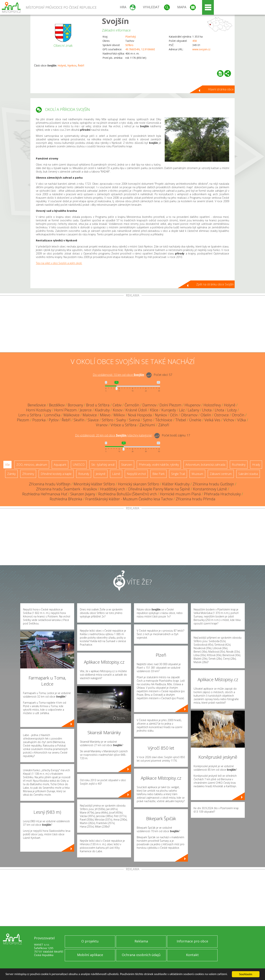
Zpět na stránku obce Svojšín (215, 284)
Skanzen (127, 465)
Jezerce (86, 410)
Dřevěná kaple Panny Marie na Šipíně (159, 489)
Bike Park (158, 474)
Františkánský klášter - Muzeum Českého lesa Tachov (129, 499)
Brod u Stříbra (98, 405)
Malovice (90, 415)
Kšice (154, 410)
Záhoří (164, 425)
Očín (174, 415)
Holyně (62, 65)
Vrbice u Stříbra (123, 425)
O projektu (90, 941)
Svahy (121, 420)
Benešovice (37, 405)
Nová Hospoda (140, 415)
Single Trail (178, 474)
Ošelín (206, 415)
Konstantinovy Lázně (210, 489)
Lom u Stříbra (30, 415)
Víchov (229, 420)
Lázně (116, 474)
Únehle (195, 420)
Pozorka (39, 420)
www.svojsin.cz (201, 49)
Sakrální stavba (248, 474)
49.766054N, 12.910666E (140, 49)
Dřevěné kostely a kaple (56, 474)
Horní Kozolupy (39, 410)
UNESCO (79, 465)
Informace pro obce (192, 941)
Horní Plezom (66, 410)
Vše (7, 465)
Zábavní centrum (221, 474)
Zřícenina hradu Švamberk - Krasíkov (67, 489)
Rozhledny (239, 465)
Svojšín (115, 21)
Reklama (141, 941)
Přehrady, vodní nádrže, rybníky (159, 465)
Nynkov (72, 65)
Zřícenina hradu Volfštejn (50, 484)
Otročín (238, 415)
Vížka (242, 420)
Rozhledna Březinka (66, 499)
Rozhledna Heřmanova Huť (45, 494)
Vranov (102, 425)
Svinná (134, 420)
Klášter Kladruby (176, 484)
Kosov (118, 410)
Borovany (75, 405)
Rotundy (84, 474)
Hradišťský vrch (113, 489)
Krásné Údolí (136, 410)
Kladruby (102, 410)
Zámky (11, 474)
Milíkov (119, 415)
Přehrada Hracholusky (222, 494)
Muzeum (197, 474)
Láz (182, 410)
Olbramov (189, 415)
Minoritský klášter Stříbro (94, 484)
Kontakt (192, 955)
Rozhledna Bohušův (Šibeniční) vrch (128, 494)
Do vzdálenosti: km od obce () (114, 435)
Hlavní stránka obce (221, 89)
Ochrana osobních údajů (141, 955)
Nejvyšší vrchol (136, 474)
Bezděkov (57, 405)
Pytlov (54, 420)
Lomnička (52, 415)
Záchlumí (147, 425)
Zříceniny (28, 474)
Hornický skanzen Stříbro (138, 484)
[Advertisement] (132, 325)
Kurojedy (169, 410)
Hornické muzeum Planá (180, 494)
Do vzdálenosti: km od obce (118, 375)
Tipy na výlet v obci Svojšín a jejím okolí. (59, 263)
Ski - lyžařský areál (103, 465)
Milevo (105, 415)
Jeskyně (101, 474)
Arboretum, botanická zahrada (205, 465)
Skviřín (79, 420)
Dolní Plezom (171, 405)
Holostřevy (212, 405)
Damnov (149, 405)
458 (195, 41)
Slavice (93, 420)
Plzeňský (131, 37)
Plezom (23, 420)
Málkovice (71, 415)
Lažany (193, 410)
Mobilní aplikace (90, 955)
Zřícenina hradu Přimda (196, 499)
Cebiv (117, 405)
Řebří (81, 65)
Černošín (132, 405)
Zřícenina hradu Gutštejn (213, 484)
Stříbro (129, 45)
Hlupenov (192, 405)
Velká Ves (212, 420)
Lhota (207, 410)
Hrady (256, 465)
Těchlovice (164, 420)
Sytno (148, 420)
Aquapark (60, 465)
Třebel (181, 420)
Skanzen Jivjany (83, 494)
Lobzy (232, 410)
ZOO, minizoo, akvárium (32, 465)
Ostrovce (221, 415)
